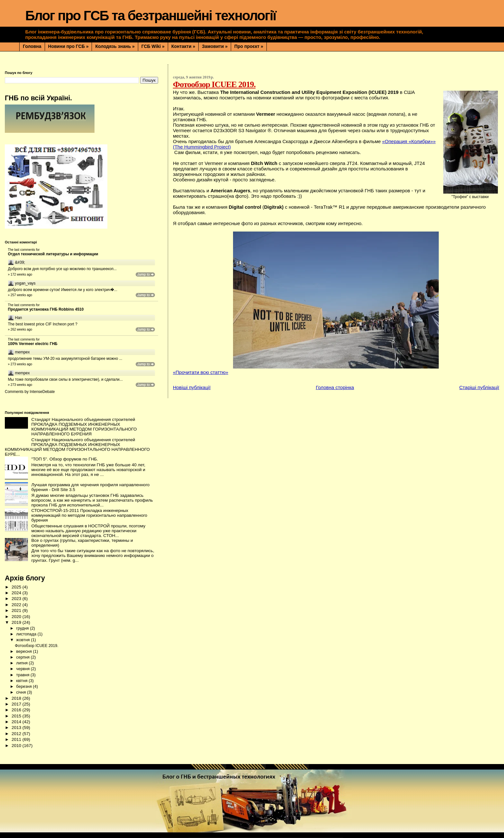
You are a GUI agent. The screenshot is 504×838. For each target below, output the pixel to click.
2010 (17, 746)
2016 (17, 710)
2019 (17, 622)
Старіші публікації (479, 387)
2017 (17, 704)
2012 (17, 734)
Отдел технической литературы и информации (53, 254)
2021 (17, 610)
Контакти (183, 46)
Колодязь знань (115, 46)
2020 (17, 617)
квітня (22, 681)
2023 (17, 599)
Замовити (215, 46)
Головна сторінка (335, 387)
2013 (17, 728)
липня (22, 663)
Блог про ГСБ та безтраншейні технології (150, 16)
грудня (23, 628)
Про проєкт (249, 46)
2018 (17, 698)
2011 (17, 739)
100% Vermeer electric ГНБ (33, 344)
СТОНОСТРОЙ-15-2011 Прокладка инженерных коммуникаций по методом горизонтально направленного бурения (89, 515)
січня (22, 692)
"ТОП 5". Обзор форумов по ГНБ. (65, 459)
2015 (17, 716)
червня (23, 669)
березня (24, 686)
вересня (24, 651)
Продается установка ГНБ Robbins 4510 (46, 309)
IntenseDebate (42, 392)
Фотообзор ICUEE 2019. (214, 84)
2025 (17, 587)
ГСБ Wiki (153, 46)
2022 (17, 605)
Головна (32, 46)
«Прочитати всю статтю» (201, 372)
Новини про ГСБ (68, 46)
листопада (27, 634)
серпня (23, 657)
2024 (17, 593)
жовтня (23, 640)
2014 (17, 722)
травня (23, 675)
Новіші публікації (192, 387)
